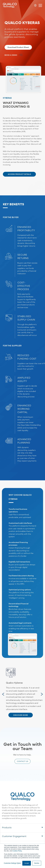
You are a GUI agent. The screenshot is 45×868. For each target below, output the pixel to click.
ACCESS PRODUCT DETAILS (19, 174)
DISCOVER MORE (21, 715)
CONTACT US (22, 761)
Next (41, 693)
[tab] (22, 828)
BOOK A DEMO (11, 55)
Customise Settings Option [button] (12, 863)
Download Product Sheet (18, 47)
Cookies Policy (17, 851)
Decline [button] (37, 863)
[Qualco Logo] (10, 5)
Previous (1, 693)
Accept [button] (27, 863)
